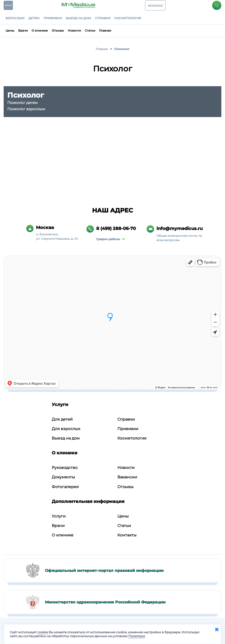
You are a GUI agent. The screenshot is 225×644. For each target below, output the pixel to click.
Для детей (62, 419)
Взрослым (15, 18)
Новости (74, 31)
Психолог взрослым (26, 109)
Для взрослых (66, 429)
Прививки (53, 18)
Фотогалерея (65, 487)
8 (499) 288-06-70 (116, 229)
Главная (105, 31)
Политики (137, 636)
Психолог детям (22, 103)
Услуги (59, 516)
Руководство (65, 468)
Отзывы (58, 31)
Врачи (23, 31)
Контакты (127, 535)
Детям (34, 18)
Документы (63, 477)
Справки (103, 18)
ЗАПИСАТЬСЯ (155, 5)
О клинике (40, 31)
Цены (10, 31)
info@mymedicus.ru (180, 229)
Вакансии (127, 477)
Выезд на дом (78, 18)
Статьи (90, 31)
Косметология (128, 18)
